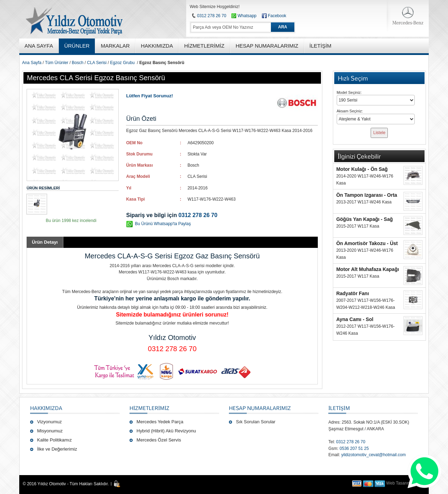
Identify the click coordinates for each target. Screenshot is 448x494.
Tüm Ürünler (57, 63)
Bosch (78, 63)
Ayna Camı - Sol (355, 319)
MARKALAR (115, 46)
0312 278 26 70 (212, 16)
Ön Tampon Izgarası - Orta (367, 195)
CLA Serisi (97, 63)
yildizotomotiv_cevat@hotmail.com (373, 455)
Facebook (277, 16)
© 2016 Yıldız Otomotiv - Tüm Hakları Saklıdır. (66, 484)
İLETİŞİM (339, 408)
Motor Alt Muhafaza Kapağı (368, 269)
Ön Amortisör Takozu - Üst (367, 243)
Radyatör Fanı (353, 293)
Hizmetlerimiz (149, 408)
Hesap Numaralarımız (260, 408)
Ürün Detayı (45, 242)
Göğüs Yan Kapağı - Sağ (365, 219)
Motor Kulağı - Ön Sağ (362, 169)
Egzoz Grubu (122, 63)
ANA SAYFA (39, 46)
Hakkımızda (46, 408)
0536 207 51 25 (354, 448)
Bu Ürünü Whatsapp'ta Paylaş (163, 224)
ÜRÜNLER (77, 46)
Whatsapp (244, 16)
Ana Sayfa (32, 63)
